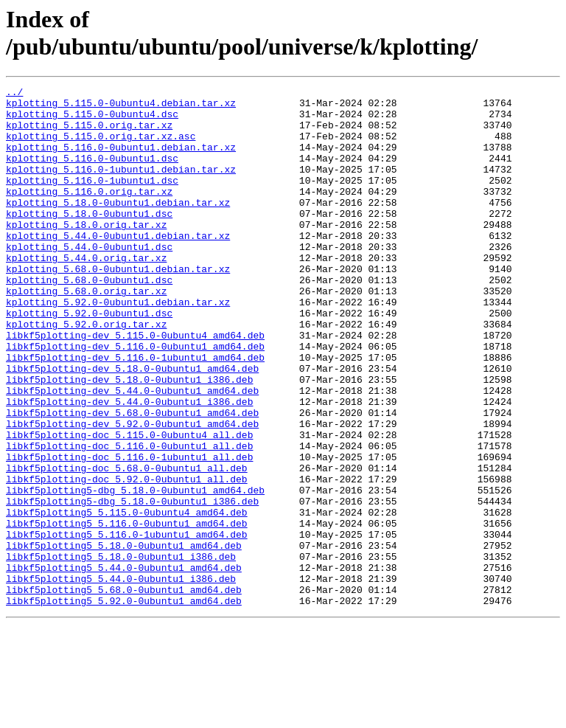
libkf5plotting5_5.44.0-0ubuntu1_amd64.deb (124, 665)
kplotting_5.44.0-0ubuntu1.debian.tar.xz (118, 266)
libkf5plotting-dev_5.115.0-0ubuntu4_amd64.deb (135, 386)
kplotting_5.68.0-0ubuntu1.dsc (89, 319)
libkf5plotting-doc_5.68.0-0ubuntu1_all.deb (127, 545)
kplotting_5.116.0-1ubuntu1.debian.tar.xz (121, 187)
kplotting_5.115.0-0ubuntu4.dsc (92, 120)
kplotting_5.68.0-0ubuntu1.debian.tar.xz (118, 306)
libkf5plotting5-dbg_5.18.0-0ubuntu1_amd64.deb (135, 572)
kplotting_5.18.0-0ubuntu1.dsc (89, 240)
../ (14, 94)
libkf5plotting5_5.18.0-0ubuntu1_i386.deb (121, 651)
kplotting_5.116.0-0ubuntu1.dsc (92, 173)
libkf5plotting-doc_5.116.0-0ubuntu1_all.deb (129, 519)
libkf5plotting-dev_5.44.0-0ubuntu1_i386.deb (129, 465)
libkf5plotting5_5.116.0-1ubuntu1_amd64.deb (127, 625)
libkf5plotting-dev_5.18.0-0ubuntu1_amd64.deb (132, 426)
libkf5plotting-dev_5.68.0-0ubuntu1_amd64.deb (132, 479)
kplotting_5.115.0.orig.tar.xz (89, 134)
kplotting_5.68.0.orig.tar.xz (86, 333)
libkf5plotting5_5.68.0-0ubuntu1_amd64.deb (124, 691)
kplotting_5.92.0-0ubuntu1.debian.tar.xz (118, 346)
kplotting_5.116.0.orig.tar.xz (89, 213)
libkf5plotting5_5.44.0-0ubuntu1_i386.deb (121, 678)
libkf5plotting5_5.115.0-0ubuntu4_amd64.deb (127, 598)
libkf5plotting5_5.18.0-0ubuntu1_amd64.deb (124, 638)
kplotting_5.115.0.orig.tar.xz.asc (101, 147)
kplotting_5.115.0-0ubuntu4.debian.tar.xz (121, 107)
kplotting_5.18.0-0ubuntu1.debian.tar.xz (118, 226)
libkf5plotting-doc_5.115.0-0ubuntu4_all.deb (129, 505)
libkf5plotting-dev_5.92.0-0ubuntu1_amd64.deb (132, 492)
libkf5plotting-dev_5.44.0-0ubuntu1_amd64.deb (132, 452)
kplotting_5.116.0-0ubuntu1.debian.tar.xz (121, 160)
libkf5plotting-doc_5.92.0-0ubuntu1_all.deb (127, 558)
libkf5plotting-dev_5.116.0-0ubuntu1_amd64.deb (135, 399)
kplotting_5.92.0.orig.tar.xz (86, 372)
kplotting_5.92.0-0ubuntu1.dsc (89, 359)
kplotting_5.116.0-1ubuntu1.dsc (92, 200)
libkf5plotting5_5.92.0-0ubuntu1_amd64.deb (124, 704)
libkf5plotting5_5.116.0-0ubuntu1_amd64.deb (127, 611)
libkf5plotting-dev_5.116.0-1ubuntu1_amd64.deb (135, 412)
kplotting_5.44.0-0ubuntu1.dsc (89, 280)
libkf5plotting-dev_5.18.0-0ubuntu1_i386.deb (129, 439)
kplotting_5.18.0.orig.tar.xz (86, 253)
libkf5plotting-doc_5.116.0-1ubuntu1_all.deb (129, 532)
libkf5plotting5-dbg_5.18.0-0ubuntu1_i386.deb (132, 585)
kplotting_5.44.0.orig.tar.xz (86, 293)
